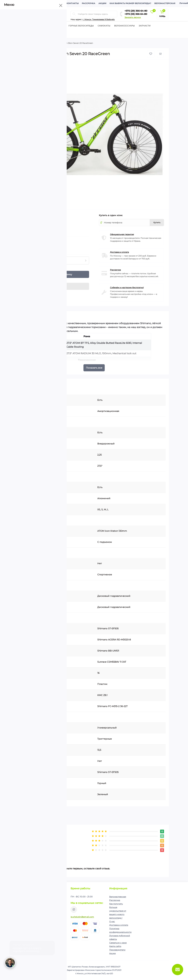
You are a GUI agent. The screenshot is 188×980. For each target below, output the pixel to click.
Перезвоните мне (28, 939)
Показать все (94, 368)
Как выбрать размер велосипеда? (130, 3)
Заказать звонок (133, 17)
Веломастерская (165, 3)
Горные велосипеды (81, 26)
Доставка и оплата (51, 3)
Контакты (72, 3)
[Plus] (33, 273)
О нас (112, 921)
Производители (117, 950)
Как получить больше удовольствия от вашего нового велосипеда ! (118, 911)
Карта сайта (115, 946)
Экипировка (29, 34)
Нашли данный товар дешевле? (40, 249)
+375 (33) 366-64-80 (136, 14)
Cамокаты (104, 26)
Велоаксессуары (125, 26)
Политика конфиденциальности (47, 906)
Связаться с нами (118, 943)
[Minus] (33, 276)
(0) (34, 225)
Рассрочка (89, 3)
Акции (102, 3)
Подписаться (57, 900)
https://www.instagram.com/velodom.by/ (74, 909)
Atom (44, 215)
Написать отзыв (38, 854)
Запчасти (145, 26)
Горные (44, 43)
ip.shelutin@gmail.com (82, 917)
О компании (28, 3)
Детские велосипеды (52, 26)
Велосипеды (27, 26)
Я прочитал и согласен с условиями (43, 908)
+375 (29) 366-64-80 (136, 11)
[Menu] (48, 14)
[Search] (74, 14)
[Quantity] (28, 274)
